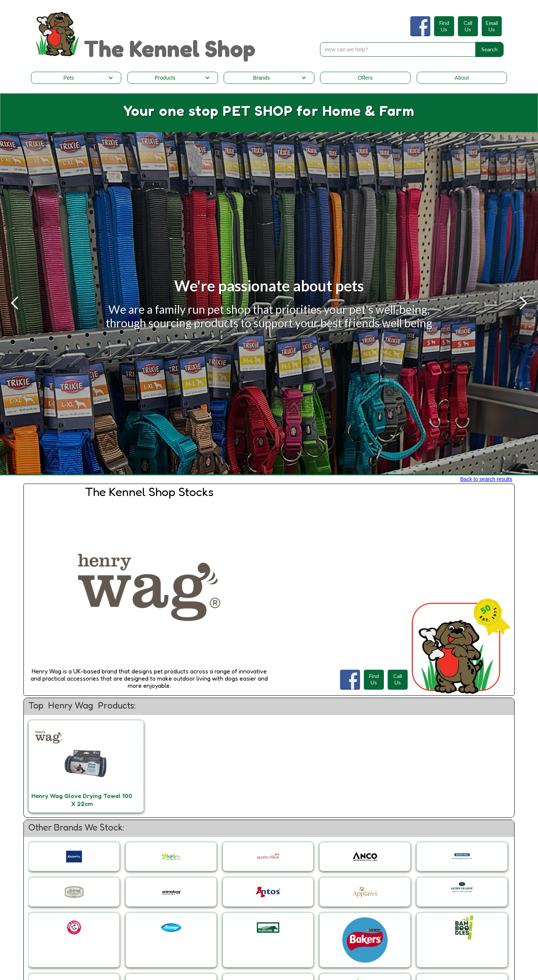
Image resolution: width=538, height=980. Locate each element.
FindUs (444, 26)
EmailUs (492, 26)
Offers (365, 78)
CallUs (468, 26)
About (462, 78)
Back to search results (486, 479)
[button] (76, 78)
